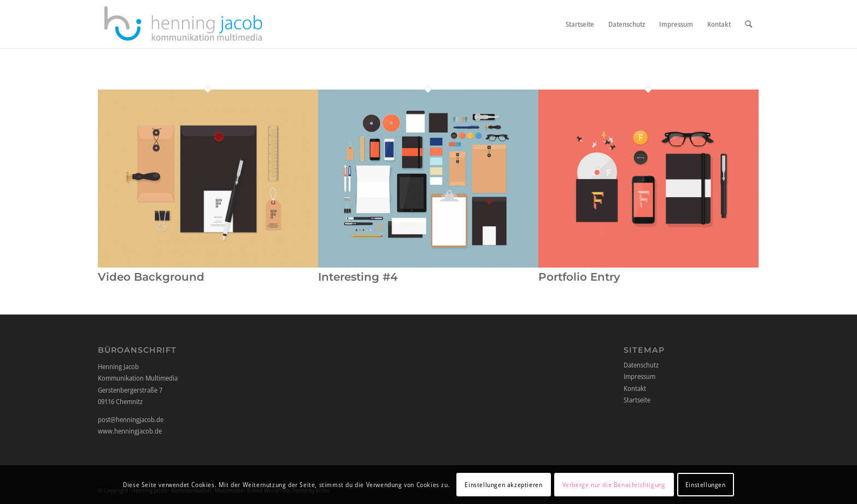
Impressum (639, 376)
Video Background (151, 277)
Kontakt (635, 388)
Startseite (637, 400)
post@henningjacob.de (131, 419)
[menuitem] (580, 24)
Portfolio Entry (579, 277)
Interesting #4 (358, 277)
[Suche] (749, 24)
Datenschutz (641, 365)
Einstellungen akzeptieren (503, 485)
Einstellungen (706, 485)
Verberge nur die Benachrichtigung (614, 485)
